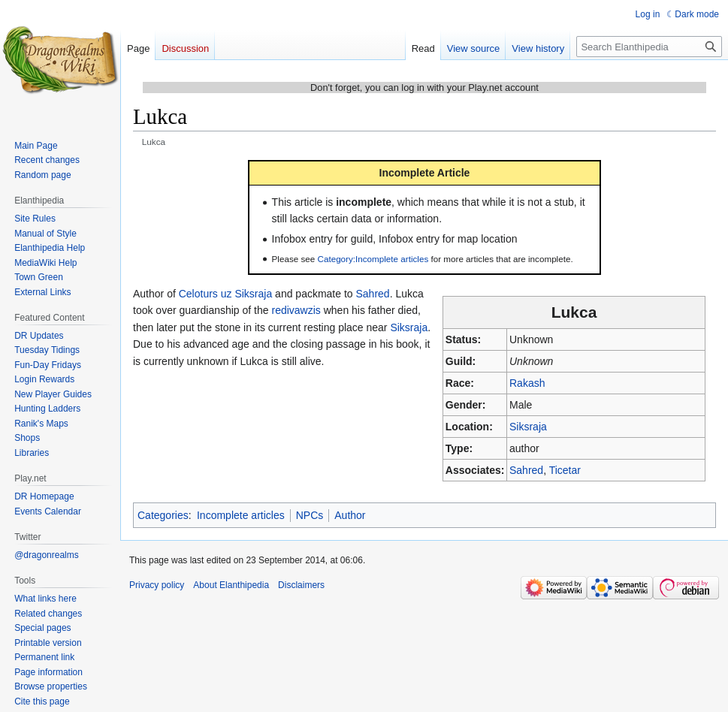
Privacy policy (157, 585)
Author (350, 515)
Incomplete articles (241, 515)
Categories (163, 515)
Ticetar (565, 470)
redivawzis (296, 310)
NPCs (310, 515)
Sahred (526, 470)
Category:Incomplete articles (373, 259)
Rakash (527, 383)
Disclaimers (301, 585)
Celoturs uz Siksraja (226, 294)
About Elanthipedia (231, 585)
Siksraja (528, 427)
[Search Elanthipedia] (649, 47)
